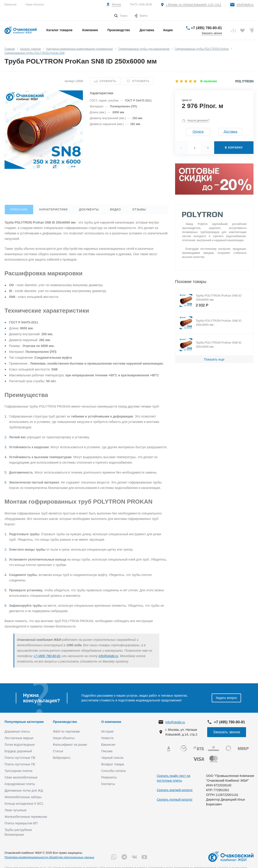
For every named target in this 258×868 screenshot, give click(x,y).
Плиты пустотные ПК (20, 764)
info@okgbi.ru (245, 5)
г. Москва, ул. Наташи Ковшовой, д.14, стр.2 (193, 5)
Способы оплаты (114, 771)
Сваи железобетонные (21, 777)
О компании (111, 722)
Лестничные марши (19, 738)
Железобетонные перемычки (26, 817)
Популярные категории (24, 722)
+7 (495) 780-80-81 (206, 28)
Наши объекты (35, 5)
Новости (107, 738)
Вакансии (11, 5)
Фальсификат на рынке (70, 745)
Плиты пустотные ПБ (20, 758)
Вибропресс (62, 758)
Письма (107, 751)
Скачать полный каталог (175, 800)
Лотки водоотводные (20, 745)
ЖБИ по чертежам (66, 731)
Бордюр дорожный (18, 751)
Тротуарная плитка (18, 771)
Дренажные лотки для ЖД (24, 790)
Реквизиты (109, 777)
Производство (65, 722)
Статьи (58, 751)
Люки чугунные (15, 810)
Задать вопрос (226, 698)
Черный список (112, 758)
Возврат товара (113, 764)
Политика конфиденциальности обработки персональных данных (49, 857)
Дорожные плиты (17, 731)
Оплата (198, 132)
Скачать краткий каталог (175, 790)
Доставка (230, 132)
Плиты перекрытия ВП (21, 823)
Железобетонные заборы (23, 797)
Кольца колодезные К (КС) (24, 804)
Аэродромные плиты (20, 784)
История (107, 731)
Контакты (108, 784)
